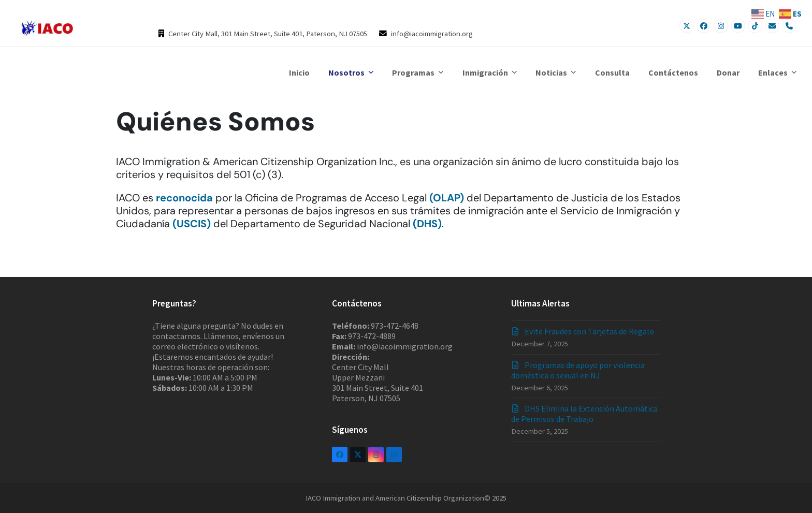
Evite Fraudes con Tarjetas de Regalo (589, 331)
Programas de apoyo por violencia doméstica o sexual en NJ (578, 370)
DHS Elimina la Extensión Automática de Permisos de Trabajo (584, 414)
